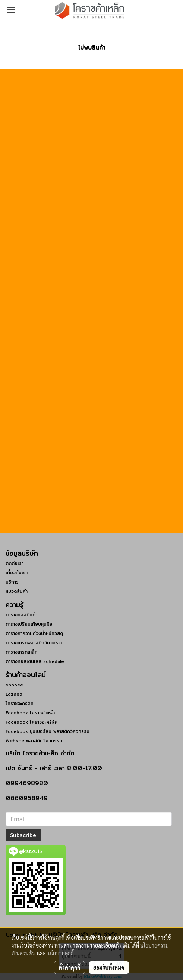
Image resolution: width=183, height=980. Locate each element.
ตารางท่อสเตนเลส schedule (35, 661)
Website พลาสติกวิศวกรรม (34, 741)
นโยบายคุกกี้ (61, 953)
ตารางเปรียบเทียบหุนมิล (29, 624)
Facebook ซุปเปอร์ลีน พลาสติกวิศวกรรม (48, 731)
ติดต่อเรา (15, 563)
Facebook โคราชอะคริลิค (32, 722)
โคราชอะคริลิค (20, 703)
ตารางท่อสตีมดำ (21, 615)
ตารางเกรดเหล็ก (22, 652)
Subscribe (23, 835)
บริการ (12, 582)
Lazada (14, 694)
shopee (14, 685)
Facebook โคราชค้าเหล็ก (31, 713)
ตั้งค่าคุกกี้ (70, 967)
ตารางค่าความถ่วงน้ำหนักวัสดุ (34, 633)
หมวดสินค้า (17, 591)
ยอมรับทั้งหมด (109, 967)
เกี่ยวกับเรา (17, 573)
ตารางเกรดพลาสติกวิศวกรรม (35, 643)
